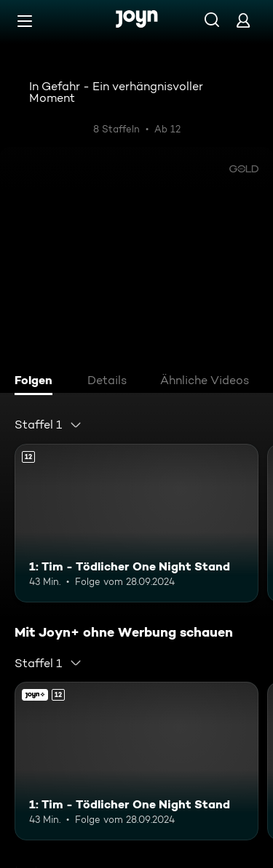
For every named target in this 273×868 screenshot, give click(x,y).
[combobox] (48, 425)
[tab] (37, 382)
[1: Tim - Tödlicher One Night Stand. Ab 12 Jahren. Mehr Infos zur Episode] (136, 523)
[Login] (243, 20)
